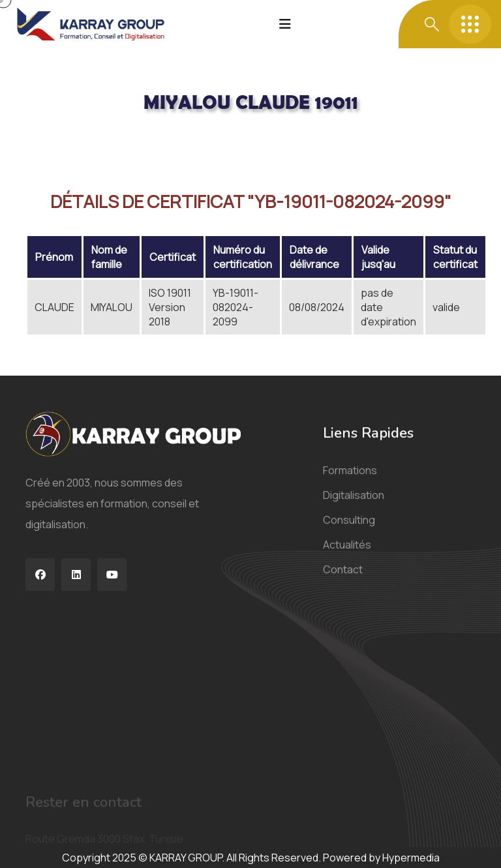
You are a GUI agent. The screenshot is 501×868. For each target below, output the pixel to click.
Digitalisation (354, 503)
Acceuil (43, 138)
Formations (350, 478)
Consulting (349, 528)
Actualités (347, 552)
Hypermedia (411, 858)
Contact (343, 577)
